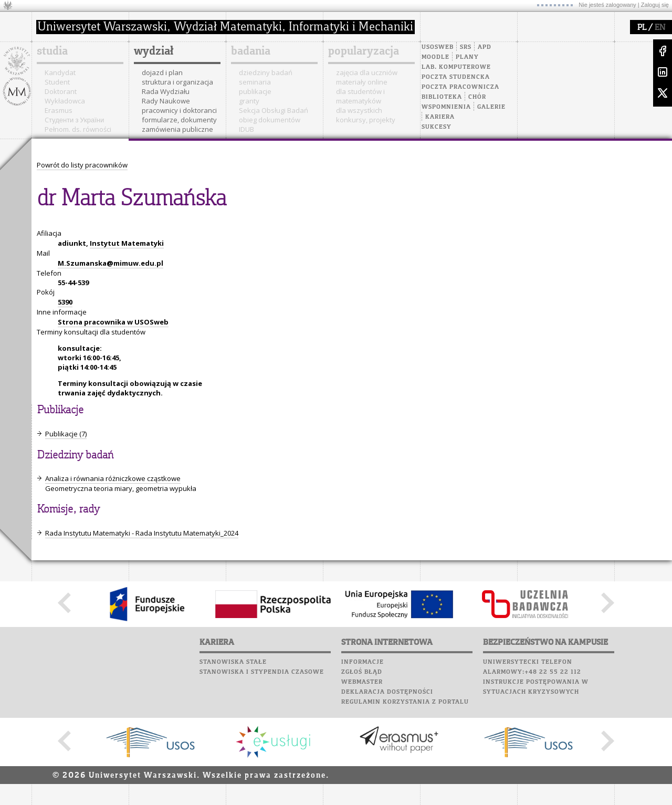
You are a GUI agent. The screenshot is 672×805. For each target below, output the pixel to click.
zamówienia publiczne (177, 129)
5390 (65, 302)
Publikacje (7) (66, 434)
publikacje (255, 91)
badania (251, 51)
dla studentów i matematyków (360, 96)
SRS (466, 47)
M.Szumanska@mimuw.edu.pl (111, 263)
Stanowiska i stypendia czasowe (262, 672)
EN (660, 28)
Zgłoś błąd (362, 672)
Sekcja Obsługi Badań (274, 110)
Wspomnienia (446, 107)
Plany (467, 57)
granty (249, 101)
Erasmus (59, 110)
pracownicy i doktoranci (179, 110)
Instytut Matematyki (127, 243)
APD (485, 47)
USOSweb (438, 47)
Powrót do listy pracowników (82, 165)
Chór (477, 97)
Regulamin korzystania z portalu (405, 702)
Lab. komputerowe (456, 67)
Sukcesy (437, 127)
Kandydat (60, 72)
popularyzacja (364, 51)
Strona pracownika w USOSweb (113, 322)
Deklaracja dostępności (387, 692)
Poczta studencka (456, 77)
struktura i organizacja (177, 82)
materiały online (362, 82)
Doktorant (61, 91)
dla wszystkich (359, 110)
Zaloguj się (655, 5)
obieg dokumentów (270, 120)
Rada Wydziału (166, 91)
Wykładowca (65, 101)
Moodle (435, 57)
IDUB (246, 129)
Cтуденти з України (74, 120)
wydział (154, 51)
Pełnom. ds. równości (78, 129)
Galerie (491, 107)
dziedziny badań (266, 72)
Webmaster (362, 682)
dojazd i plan (162, 72)
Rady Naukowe (166, 101)
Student (57, 82)
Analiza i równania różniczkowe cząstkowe (113, 478)
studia (52, 51)
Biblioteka (442, 97)
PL (642, 28)
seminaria (255, 82)
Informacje (363, 662)
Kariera (440, 117)
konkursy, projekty (366, 120)
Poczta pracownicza (460, 87)
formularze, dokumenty (179, 120)
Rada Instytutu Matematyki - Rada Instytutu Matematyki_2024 (142, 533)
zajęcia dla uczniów (367, 72)
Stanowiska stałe (233, 662)
